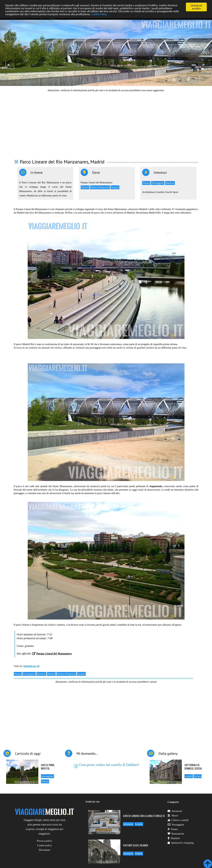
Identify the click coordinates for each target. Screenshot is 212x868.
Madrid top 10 (31, 666)
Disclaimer (44, 850)
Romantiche (176, 834)
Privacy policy (45, 841)
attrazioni (128, 824)
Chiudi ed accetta (196, 7)
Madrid (85, 187)
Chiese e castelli (178, 820)
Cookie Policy (100, 15)
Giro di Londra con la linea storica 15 (144, 816)
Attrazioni (175, 811)
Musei (173, 816)
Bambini (170, 183)
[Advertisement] (106, 123)
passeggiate (47, 776)
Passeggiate (158, 183)
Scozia (198, 776)
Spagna (115, 187)
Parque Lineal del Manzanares (54, 654)
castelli (189, 776)
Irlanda (139, 854)
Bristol (45, 781)
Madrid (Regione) (100, 187)
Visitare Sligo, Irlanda (136, 845)
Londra (139, 824)
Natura (146, 183)
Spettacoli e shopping (181, 843)
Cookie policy (45, 845)
